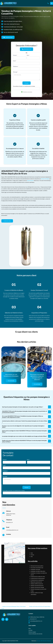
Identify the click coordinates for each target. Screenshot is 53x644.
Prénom (15, 56)
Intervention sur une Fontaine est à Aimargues (11, 376)
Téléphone (16, 67)
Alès (32, 557)
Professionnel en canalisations (37, 581)
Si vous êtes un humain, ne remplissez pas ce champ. (24, 87)
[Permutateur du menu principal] (52, 4)
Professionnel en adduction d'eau (38, 577)
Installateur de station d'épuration (38, 572)
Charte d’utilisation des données (35, 634)
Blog (30, 629)
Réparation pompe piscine (36, 583)
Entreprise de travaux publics (37, 567)
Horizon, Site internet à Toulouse (44, 641)
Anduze (32, 555)
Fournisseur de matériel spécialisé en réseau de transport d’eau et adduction (37, 378)
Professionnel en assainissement (38, 579)
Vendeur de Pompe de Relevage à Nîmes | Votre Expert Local (14, 607)
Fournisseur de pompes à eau (37, 568)
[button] (48, 4)
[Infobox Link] (9, 514)
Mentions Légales (32, 633)
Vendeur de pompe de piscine (37, 586)
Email (15, 62)
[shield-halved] (22, 93)
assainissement (30, 181)
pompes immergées (45, 180)
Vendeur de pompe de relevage (37, 588)
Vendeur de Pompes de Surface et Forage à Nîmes (40, 607)
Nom (28, 56)
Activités (30, 631)
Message (15, 73)
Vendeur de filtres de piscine (37, 584)
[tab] (26, 408)
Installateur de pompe (35, 570)
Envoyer (27, 84)
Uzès (32, 554)
